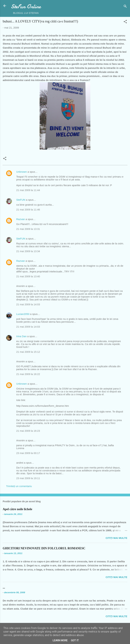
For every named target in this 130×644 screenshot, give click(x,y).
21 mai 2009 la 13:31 (28, 229)
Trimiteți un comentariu (19, 486)
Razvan (21, 219)
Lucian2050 (23, 314)
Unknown (22, 172)
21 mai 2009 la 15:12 (28, 352)
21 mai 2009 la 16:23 (28, 431)
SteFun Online (26, 6)
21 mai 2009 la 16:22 (28, 374)
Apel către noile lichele (17, 509)
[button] (125, 22)
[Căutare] (125, 7)
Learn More (60, 640)
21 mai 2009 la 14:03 (28, 304)
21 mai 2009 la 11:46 (28, 210)
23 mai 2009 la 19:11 (28, 478)
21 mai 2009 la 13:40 (28, 276)
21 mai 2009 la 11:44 (28, 190)
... (4, 587)
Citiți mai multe (116, 538)
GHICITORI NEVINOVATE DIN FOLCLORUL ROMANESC (44, 548)
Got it (75, 640)
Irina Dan (21, 336)
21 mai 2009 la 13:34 (28, 251)
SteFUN (21, 200)
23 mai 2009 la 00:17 (28, 453)
